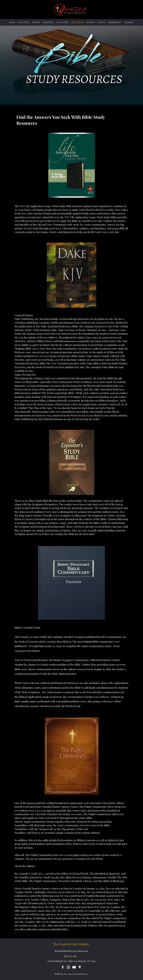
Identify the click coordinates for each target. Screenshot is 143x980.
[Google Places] (80, 967)
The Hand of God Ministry (71, 944)
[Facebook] (63, 967)
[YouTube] (74, 967)
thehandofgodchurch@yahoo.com (71, 951)
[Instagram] (68, 967)
